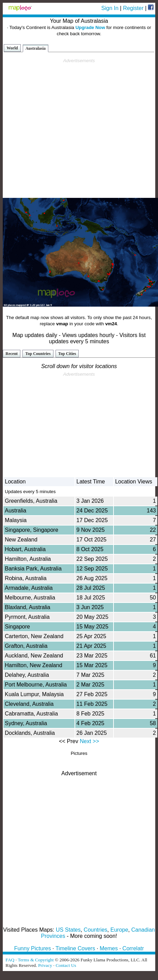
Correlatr (133, 948)
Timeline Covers (75, 948)
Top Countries (38, 354)
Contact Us (66, 965)
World (12, 48)
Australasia (36, 48)
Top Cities (67, 354)
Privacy (45, 965)
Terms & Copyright (36, 960)
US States (68, 930)
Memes (109, 948)
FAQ (10, 960)
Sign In (110, 8)
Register (133, 8)
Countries (96, 930)
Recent (12, 354)
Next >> (89, 741)
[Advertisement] (78, 128)
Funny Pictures (33, 948)
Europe (119, 930)
